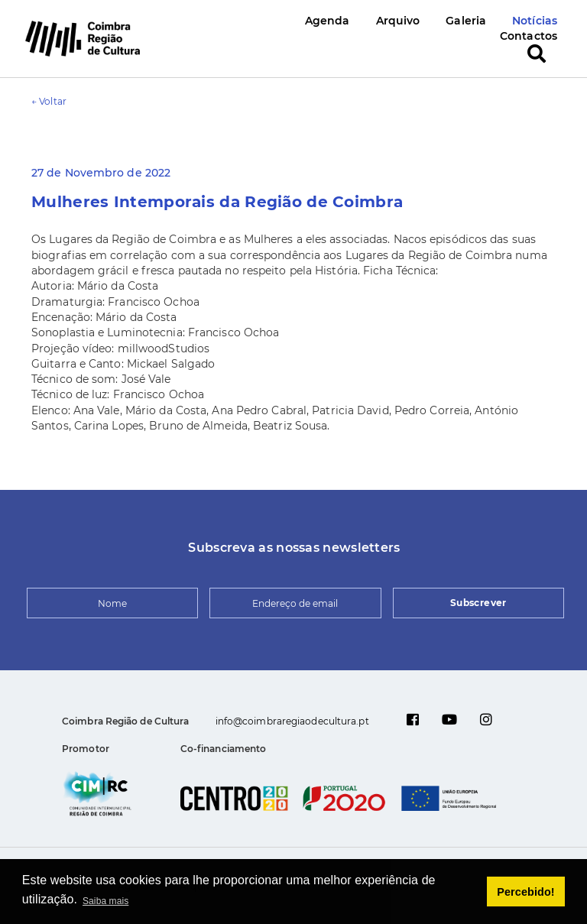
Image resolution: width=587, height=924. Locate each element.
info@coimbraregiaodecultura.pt (292, 721)
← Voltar (49, 101)
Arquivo (398, 21)
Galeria (466, 21)
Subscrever (478, 603)
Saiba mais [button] (105, 901)
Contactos (529, 36)
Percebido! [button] (525, 892)
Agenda (328, 21)
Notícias (535, 21)
